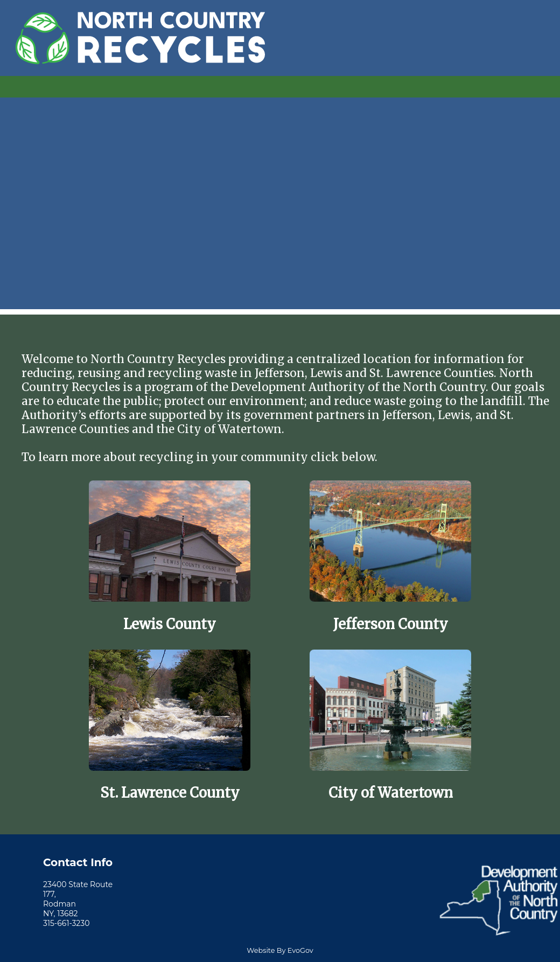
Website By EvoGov (280, 950)
